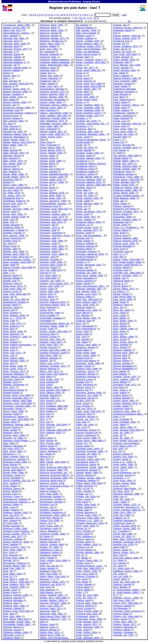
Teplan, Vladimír (11, 510)
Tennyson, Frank (11, 496)
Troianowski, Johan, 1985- (89, 619)
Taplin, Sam (9, 219)
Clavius (96, 2)
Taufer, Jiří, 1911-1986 (14, 299)
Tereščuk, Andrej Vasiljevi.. (16, 531)
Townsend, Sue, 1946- (87, 395)
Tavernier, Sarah (11, 307)
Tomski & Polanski (85, 257)
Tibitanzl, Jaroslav (49, 358)
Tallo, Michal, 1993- (13, 163)
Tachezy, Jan (9, 105)
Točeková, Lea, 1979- (51, 584)
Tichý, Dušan (46, 403)
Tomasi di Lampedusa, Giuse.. (91, 140)
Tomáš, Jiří (81, 145)
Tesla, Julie (8, 614)
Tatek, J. (7, 273)
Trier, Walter (82, 558)
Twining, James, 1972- (124, 552)
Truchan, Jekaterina (123, 116)
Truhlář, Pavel (120, 108)
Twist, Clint (118, 555)
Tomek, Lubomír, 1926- (87, 198)
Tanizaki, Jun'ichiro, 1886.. (16, 209)
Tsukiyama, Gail (121, 222)
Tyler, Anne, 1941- (122, 600)
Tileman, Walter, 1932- (51, 449)
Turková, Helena (121, 454)
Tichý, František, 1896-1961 (54, 406)
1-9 (30, 15)
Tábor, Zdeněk (10, 36)
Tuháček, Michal (121, 267)
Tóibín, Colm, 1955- (50, 606)
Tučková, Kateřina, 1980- (125, 238)
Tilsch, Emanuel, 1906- (51, 470)
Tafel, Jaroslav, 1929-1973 (16, 84)
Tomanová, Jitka (84, 129)
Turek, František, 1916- (124, 422)
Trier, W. (80, 555)
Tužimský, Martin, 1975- (125, 504)
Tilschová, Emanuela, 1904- (54, 478)
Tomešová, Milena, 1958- (89, 222)
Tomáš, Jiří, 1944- (85, 148)
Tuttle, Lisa (118, 496)
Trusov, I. (117, 140)
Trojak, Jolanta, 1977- (87, 624)
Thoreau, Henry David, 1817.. (55, 283)
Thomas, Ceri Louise (50, 169)
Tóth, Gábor (82, 342)
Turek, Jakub (119, 425)
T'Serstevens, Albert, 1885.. (17, 25)
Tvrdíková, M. (119, 518)
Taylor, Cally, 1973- (12, 323)
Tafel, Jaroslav (10, 81)
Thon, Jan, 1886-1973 (51, 270)
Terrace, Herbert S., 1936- (16, 542)
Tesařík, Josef (10, 590)
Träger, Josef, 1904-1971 (89, 411)
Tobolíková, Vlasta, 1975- (52, 582)
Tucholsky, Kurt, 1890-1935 (126, 273)
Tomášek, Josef (84, 155)
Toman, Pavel (83, 94)
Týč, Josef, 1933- (121, 568)
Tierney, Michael (48, 369)
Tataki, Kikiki (9, 265)
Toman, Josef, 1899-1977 (89, 70)
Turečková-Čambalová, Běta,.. (128, 414)
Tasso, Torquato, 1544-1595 (17, 262)
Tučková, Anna (120, 235)
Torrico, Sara (82, 331)
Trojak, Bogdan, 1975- (87, 622)
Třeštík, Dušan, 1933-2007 (126, 179)
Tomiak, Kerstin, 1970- (87, 227)
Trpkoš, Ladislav (121, 76)
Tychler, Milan (119, 579)
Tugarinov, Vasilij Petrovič (126, 265)
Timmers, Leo (47, 507)
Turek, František (121, 419)
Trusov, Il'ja (118, 142)
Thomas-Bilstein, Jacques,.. (54, 203)
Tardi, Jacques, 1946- (14, 235)
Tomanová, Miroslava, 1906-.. (91, 134)
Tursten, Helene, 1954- (124, 483)
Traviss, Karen (83, 446)
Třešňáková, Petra (122, 171)
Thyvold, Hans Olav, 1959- (53, 350)
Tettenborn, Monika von (52, 41)
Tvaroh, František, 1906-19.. (127, 510)
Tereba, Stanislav (12, 526)
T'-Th (75, 18)
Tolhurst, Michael (48, 630)
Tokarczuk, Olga (48, 611)
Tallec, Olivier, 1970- (13, 161)
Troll (115, 33)
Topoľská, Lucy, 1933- (87, 310)
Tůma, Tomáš (119, 339)
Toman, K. (81, 76)
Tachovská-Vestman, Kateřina (18, 113)
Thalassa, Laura (48, 68)
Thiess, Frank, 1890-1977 (53, 134)
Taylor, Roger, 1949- (13, 366)
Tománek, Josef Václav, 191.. (91, 124)
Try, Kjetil (117, 153)
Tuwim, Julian (119, 502)
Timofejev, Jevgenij (49, 510)
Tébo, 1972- (9, 387)
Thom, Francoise (48, 145)
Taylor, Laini (9, 350)
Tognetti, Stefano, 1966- (52, 600)
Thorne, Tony (46, 294)
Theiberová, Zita (48, 81)
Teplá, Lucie (9, 507)
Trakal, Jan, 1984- (85, 425)
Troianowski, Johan (86, 616)
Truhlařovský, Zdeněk (124, 113)
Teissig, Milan (10, 422)
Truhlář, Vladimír (121, 110)
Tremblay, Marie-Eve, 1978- (90, 523)
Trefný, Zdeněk (83, 491)
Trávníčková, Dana (85, 462)
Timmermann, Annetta (51, 499)
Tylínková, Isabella (122, 606)
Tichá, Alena (46, 377)
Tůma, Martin (119, 318)
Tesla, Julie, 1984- (12, 616)
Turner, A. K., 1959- (122, 462)
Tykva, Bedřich (120, 587)
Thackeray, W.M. (48, 57)
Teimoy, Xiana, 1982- (13, 411)
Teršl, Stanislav (10, 555)
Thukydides (45, 321)
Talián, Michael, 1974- (14, 153)
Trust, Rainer (119, 150)
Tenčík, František (11, 478)
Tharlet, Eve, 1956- (49, 76)
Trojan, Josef (82, 630)
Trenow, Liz (82, 528)
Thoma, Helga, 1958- (50, 148)
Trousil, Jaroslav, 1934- (124, 70)
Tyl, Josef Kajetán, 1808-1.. (126, 590)
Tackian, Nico (10, 76)
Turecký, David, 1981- (124, 401)
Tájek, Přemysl (10, 126)
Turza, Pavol (119, 486)
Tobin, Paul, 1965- (49, 574)
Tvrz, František (120, 531)
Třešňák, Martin (120, 158)
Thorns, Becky (47, 297)
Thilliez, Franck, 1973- (51, 137)
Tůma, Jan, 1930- (122, 310)
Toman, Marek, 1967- (87, 89)
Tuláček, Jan (119, 278)
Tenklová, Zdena (11, 489)
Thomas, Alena (47, 158)
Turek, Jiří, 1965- (121, 438)
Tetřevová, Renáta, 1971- (52, 38)
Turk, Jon (117, 451)
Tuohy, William (120, 382)
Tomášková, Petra (85, 169)
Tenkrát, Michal (10, 491)
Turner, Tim (118, 470)
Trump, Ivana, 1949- (123, 132)
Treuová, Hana (83, 539)
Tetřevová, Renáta (49, 36)
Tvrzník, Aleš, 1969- (123, 534)
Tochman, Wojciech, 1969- (53, 603)
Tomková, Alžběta (85, 243)
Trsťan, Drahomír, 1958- (125, 81)
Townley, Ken (82, 390)
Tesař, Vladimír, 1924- (14, 584)
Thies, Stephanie (48, 129)
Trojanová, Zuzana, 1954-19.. (128, 28)
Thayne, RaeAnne (49, 78)
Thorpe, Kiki (46, 310)
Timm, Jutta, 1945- (49, 494)
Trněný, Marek (83, 590)
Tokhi (42, 622)
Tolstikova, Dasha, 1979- (88, 46)
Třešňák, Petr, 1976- (123, 163)
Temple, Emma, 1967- (14, 467)
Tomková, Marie (84, 249)
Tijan (42, 435)
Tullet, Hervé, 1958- (123, 299)
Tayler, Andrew (10, 313)
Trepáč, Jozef (83, 534)
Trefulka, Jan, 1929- (86, 496)
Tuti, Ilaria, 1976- (121, 491)
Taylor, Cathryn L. (12, 326)
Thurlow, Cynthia (48, 337)
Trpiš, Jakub (119, 73)
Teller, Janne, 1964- (13, 451)
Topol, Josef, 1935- (85, 305)
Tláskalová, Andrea (49, 552)
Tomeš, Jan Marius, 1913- (89, 211)
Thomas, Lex (46, 190)
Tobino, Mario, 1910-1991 (53, 576)
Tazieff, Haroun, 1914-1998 (17, 377)
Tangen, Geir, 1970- (13, 203)
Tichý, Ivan (45, 414)
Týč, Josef (118, 566)
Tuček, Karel (119, 233)
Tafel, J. (7, 78)
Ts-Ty (96, 18)
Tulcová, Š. (118, 283)
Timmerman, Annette (50, 496)
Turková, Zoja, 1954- (123, 457)
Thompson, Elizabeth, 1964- (54, 219)
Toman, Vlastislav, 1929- (88, 108)
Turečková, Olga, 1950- (125, 411)
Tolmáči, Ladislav (84, 38)
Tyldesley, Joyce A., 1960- (126, 598)
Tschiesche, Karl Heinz (124, 209)
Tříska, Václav (120, 203)
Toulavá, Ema (83, 358)
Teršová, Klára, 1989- (14, 558)
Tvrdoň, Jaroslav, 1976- (125, 526)
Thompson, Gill (47, 225)
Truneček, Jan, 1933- (123, 134)
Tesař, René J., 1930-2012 (16, 582)
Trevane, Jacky (83, 542)
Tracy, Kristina (83, 406)
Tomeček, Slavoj (84, 187)
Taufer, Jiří (8, 297)
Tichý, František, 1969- (51, 409)
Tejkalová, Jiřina (11, 433)
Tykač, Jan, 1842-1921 (124, 582)
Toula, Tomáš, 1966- (86, 355)
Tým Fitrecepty (120, 608)
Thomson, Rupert (48, 267)
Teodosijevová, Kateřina (15, 499)
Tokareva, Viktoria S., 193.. (53, 619)
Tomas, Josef (82, 137)
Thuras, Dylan (47, 329)
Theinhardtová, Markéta (52, 89)
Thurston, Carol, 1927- (51, 342)
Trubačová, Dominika (123, 92)
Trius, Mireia (82, 582)
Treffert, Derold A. (85, 486)
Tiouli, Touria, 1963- (50, 526)
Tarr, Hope (8, 243)
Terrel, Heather (10, 544)
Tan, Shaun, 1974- (12, 195)
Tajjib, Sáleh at (10, 129)
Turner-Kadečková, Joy (124, 473)
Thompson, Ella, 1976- (51, 222)
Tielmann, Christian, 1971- (53, 366)
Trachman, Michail (85, 417)
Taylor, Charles (10, 342)
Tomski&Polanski (84, 259)
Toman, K (80, 73)
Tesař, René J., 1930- (14, 579)
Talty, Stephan (10, 171)
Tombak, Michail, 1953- (88, 177)
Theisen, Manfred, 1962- (52, 94)
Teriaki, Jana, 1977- (13, 536)
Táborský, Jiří (10, 65)
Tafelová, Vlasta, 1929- (14, 89)
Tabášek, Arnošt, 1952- (15, 28)
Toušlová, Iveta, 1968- (87, 369)
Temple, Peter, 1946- (13, 473)
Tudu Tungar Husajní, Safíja (127, 262)
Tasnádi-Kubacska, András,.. (17, 259)
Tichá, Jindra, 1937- (50, 379)
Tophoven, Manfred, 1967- (89, 289)
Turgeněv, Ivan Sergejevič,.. (127, 443)
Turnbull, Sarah (120, 459)
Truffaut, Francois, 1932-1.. (126, 105)
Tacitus (6, 73)
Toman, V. (81, 102)
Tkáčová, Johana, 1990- (52, 544)
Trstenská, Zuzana (122, 84)
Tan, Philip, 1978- (12, 193)
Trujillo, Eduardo (121, 118)
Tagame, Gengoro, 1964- (16, 92)
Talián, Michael (10, 150)
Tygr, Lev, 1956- (121, 576)
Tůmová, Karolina (122, 363)
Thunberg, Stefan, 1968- (52, 326)
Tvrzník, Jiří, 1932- (122, 536)
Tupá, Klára (118, 387)
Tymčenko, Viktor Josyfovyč (127, 611)
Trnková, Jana (83, 600)
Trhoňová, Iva (83, 547)
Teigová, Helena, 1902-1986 (17, 401)
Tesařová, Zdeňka (12, 608)
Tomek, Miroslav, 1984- (88, 203)
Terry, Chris (8, 552)
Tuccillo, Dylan (120, 225)
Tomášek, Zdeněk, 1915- (88, 158)
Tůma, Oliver (119, 331)
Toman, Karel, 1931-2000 (89, 86)
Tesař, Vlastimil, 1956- (14, 587)
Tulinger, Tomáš (121, 294)
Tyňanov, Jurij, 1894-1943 (126, 616)
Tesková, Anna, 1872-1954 (16, 611)
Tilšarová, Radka (48, 491)
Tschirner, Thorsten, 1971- (126, 211)
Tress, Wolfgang (84, 536)
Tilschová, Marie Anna (51, 481)
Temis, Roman (10, 465)
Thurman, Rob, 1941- (51, 339)
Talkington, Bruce (12, 155)
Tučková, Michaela (122, 246)
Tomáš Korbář (83, 142)
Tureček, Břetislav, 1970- (125, 403)
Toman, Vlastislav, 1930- (88, 110)
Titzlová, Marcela (48, 542)
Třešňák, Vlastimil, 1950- (125, 166)
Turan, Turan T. (120, 390)
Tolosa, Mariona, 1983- (87, 44)
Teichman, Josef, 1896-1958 (17, 403)
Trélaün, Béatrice (84, 507)
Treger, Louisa (83, 499)
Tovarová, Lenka (84, 379)
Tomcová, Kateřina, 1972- (89, 182)
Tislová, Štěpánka (49, 531)
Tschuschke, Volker (122, 217)
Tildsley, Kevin (47, 446)
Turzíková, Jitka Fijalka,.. (125, 489)
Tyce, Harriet (119, 563)
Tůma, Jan (118, 307)
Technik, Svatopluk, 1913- (16, 398)
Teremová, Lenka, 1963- (15, 528)
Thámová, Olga (47, 70)
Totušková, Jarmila (85, 347)
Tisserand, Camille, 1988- (53, 534)
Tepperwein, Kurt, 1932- (15, 518)
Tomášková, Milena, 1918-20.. (91, 163)
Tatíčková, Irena (11, 283)
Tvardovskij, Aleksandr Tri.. (126, 507)
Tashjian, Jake (10, 249)
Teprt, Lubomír (10, 520)
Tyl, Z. (116, 595)
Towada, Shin (83, 382)
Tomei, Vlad (82, 190)
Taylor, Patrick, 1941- (13, 358)
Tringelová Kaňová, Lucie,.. (90, 566)
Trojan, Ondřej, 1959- (87, 632)
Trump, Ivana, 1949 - (123, 129)
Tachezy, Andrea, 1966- (15, 102)
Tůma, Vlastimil (120, 345)
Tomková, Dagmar (85, 246)
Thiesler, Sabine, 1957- (51, 132)
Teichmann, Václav (12, 409)
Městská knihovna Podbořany (64, 2)
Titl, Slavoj (45, 536)
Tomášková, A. (83, 161)
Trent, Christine (83, 531)
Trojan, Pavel (82, 635)
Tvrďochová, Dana (122, 523)
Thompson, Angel (49, 211)
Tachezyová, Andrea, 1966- (17, 108)
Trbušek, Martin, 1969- (87, 473)
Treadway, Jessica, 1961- (89, 478)
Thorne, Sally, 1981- (50, 291)
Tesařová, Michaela (13, 600)
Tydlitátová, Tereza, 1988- (126, 571)
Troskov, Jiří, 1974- (122, 52)
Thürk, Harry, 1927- (49, 345)
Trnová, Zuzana (84, 608)
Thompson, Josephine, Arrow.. (55, 235)
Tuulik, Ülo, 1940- (121, 499)
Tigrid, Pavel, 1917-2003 (52, 374)
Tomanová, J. (82, 126)
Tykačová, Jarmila (122, 584)
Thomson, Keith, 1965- (51, 262)
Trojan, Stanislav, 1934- (88, 638)
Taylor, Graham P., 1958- (15, 337)
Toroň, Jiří (81, 323)
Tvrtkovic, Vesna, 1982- (125, 528)
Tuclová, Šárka (120, 230)
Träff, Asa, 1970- (84, 409)
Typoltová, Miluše (121, 630)
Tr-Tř (89, 18)
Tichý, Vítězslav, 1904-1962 (54, 430)
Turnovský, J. (119, 478)
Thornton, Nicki (47, 299)
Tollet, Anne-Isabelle (86, 33)
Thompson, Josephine (51, 233)
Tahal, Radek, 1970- (13, 97)
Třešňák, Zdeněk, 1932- (125, 169)
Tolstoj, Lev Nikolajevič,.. (88, 52)
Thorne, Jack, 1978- (50, 286)
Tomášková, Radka (85, 171)
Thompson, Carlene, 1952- (53, 214)
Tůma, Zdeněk (120, 347)
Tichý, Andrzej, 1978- (50, 401)
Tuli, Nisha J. (119, 291)
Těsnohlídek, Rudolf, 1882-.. (17, 622)
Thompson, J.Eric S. (50, 227)
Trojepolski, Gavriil (122, 30)
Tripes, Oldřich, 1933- (87, 571)
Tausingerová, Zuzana (14, 302)
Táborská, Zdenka (12, 57)
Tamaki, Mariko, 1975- (14, 177)
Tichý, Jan (45, 422)
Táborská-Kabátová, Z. (14, 62)
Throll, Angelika (47, 315)
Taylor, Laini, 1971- (12, 353)
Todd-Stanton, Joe (49, 592)
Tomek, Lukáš (83, 201)
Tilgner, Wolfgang (48, 451)
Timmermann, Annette (51, 502)
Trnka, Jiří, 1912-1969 (87, 595)
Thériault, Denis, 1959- (51, 108)
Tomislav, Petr (83, 238)
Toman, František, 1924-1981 (91, 62)
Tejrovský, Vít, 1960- (13, 438)
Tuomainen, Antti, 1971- (125, 385)
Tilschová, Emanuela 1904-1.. (55, 475)
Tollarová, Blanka (84, 28)
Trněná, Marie (83, 587)
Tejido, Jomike (10, 430)
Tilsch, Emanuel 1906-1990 (54, 467)
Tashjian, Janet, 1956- (14, 254)
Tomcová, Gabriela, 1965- (89, 179)
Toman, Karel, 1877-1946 (89, 84)
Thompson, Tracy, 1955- (52, 254)
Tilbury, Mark (46, 438)
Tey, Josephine (47, 52)
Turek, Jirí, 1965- (121, 433)
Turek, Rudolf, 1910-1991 (126, 441)
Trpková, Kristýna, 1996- (125, 78)
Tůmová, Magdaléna (123, 369)
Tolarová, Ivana (47, 627)
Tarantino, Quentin (12, 233)
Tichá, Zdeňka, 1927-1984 (53, 390)
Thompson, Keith (48, 243)
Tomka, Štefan (83, 241)
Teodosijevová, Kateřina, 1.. (17, 502)
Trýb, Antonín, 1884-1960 (125, 155)
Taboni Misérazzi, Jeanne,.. (17, 33)
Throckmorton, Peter (50, 313)
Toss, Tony (81, 337)
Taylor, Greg (9, 339)
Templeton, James (12, 475)
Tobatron (44, 563)
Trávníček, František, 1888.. (90, 451)
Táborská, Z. (9, 52)
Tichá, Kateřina (47, 382)
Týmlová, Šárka (120, 614)
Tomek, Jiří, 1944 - (85, 193)
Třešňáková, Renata (123, 174)
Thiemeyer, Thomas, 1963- (53, 118)
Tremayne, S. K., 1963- (88, 520)
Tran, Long (81, 427)
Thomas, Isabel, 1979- (51, 179)
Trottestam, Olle (121, 62)
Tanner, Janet (10, 211)
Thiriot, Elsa (46, 142)
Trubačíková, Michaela (124, 89)
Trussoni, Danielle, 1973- (125, 148)
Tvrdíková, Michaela (123, 520)
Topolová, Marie (84, 307)
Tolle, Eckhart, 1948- (86, 30)
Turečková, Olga (121, 409)
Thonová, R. (46, 273)
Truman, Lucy (119, 121)
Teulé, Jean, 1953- (49, 49)
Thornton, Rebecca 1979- (53, 302)
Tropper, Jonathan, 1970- (125, 46)
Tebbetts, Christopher (14, 385)
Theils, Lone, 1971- (49, 86)
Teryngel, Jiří (9, 560)
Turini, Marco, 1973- (123, 446)
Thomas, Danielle (49, 171)
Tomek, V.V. (82, 206)
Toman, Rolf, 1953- (85, 97)
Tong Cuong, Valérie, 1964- (90, 275)
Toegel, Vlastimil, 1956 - (52, 595)
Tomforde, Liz (83, 225)
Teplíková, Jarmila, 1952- (16, 512)
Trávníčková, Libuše (86, 465)
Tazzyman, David (12, 379)
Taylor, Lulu (8, 355)
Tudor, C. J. (118, 254)
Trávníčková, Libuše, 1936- (90, 467)
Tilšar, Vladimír (47, 489)
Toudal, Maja (82, 350)
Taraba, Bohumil (11, 225)
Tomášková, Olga (85, 166)
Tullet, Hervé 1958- (122, 297)
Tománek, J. (82, 118)
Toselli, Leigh (82, 334)
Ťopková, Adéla (84, 297)
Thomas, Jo (46, 185)
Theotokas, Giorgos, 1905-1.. (55, 105)
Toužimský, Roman (85, 374)
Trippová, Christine (85, 576)
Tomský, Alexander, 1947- (89, 265)
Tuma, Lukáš (119, 315)
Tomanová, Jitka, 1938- (88, 132)
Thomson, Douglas (49, 259)
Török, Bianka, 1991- (86, 318)
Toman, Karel (82, 78)
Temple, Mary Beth (12, 470)
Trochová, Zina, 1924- (87, 614)
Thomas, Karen (47, 187)
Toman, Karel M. (84, 81)
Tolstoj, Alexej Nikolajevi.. (89, 49)
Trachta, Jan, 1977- (86, 419)
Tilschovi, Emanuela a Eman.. (55, 486)
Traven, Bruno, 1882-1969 (89, 441)
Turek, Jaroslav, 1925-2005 (126, 430)
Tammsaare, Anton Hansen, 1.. (19, 187)
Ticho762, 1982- (48, 398)
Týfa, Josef (118, 574)
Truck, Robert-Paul (122, 100)
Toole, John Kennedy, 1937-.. (91, 286)
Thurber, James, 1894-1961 (54, 331)
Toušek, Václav (83, 366)
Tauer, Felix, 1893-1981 (15, 294)
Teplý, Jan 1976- (11, 515)
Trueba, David (120, 102)
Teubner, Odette (48, 46)
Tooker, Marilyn (83, 283)
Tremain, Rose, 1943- (87, 515)
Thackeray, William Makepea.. (55, 60)
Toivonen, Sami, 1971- (51, 608)
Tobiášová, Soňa (48, 571)
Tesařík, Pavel (10, 592)
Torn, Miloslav (83, 315)
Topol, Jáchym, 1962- (87, 302)
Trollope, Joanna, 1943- (125, 38)
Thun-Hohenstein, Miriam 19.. (55, 323)
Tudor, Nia (118, 257)
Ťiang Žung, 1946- (49, 355)
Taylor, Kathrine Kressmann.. (18, 345)
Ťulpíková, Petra (121, 305)
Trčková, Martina (84, 475)
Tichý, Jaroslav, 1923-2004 (53, 425)
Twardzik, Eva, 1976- (123, 544)
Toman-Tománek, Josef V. (89, 113)
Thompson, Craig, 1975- (52, 217)
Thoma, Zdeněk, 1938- (51, 153)
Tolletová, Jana (83, 36)
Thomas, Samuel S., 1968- (53, 201)
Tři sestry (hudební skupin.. (126, 195)
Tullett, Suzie (119, 302)
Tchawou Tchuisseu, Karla (53, 353)
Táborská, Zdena (11, 54)
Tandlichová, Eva (11, 198)
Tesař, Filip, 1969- (12, 568)
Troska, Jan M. (120, 49)
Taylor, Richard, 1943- (14, 361)
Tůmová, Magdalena (123, 366)
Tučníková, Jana (121, 251)
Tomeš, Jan (82, 209)
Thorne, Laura (47, 289)
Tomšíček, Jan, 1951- (87, 273)
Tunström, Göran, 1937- (125, 377)
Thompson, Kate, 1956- (52, 241)
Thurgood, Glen (48, 334)
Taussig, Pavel (10, 305)
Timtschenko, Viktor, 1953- (53, 515)
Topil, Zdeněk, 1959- (86, 291)
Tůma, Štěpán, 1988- (123, 337)
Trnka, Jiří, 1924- (84, 598)
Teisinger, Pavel (11, 414)
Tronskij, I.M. (119, 44)
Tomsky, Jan (82, 267)
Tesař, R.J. (8, 576)
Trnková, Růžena (84, 606)
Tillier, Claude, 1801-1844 (53, 462)
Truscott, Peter (120, 137)
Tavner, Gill (8, 310)
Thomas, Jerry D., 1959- (52, 182)
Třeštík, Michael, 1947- (124, 182)
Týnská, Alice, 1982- (123, 622)
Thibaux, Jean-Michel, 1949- (54, 113)
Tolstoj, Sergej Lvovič (86, 54)
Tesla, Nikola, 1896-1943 (15, 619)
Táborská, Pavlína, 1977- (16, 49)
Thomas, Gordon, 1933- (52, 177)
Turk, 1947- (118, 449)
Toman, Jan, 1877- (85, 68)
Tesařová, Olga (10, 603)
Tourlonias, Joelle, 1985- (88, 363)
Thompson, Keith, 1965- (52, 246)
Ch (52, 15)
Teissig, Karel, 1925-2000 (16, 419)
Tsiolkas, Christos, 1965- (125, 219)
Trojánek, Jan (119, 25)
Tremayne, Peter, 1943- (88, 518)
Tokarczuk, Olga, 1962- (51, 614)
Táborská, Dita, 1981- (14, 38)
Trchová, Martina (84, 550)
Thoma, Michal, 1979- (51, 150)
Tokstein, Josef (47, 624)
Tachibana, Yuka (11, 110)
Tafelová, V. (9, 86)
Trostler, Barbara (121, 57)
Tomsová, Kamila (84, 270)
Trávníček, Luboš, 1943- (88, 459)
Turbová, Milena (121, 395)
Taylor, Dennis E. (11, 334)
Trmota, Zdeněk (84, 584)
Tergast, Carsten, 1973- (15, 534)
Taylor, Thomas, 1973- (14, 371)
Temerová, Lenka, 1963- (15, 462)
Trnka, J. (80, 592)
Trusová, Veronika (122, 145)
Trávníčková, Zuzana (86, 470)
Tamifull (7, 182)
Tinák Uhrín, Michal (49, 518)
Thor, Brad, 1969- (49, 275)
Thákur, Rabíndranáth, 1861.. (55, 65)
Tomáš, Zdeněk (84, 150)
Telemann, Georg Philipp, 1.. (17, 441)
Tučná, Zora (119, 249)
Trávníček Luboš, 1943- (88, 449)
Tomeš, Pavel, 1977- (86, 217)
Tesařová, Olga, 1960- (14, 606)
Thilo (42, 140)
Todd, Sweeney (47, 590)
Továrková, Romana (86, 377)
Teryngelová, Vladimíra (14, 563)
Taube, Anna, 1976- (13, 286)
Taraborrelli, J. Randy (14, 230)
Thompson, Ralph (49, 251)
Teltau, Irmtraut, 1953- (14, 457)
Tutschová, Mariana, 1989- (126, 494)
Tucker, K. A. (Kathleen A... (126, 227)
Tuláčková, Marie (121, 281)
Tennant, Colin (10, 494)
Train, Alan (81, 422)
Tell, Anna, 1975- (11, 449)
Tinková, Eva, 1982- (50, 520)
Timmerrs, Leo (47, 504)
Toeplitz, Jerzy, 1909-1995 (53, 598)
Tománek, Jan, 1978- (86, 121)
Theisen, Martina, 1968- (52, 97)
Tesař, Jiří (8, 571)
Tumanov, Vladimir (122, 350)
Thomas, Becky (47, 163)
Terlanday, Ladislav (12, 539)
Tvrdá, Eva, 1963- (122, 515)
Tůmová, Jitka (120, 358)
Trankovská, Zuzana (86, 430)
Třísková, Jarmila (121, 206)
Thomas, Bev (46, 166)
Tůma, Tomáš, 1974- (123, 342)
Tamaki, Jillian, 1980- (13, 174)
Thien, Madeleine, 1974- (52, 121)
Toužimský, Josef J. (86, 371)
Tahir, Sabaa (9, 100)
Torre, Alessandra (85, 326)
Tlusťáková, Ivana (49, 555)
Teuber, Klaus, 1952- (50, 44)
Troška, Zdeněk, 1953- (124, 60)
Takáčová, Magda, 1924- (15, 134)
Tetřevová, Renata (49, 33)
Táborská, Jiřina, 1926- (15, 44)
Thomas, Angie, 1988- (51, 161)
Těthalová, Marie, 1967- (52, 25)
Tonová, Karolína (84, 281)
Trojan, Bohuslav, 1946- (88, 627)
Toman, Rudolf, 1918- (87, 100)
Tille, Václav (46, 454)
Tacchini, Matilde (11, 70)
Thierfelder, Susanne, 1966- (54, 124)
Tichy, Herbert (47, 411)
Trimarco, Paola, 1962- (87, 560)
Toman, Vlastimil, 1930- (88, 105)
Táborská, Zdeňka (12, 60)
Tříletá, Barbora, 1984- (124, 198)
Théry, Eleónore (48, 110)
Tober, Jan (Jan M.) (49, 566)
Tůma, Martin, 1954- (123, 321)
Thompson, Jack (48, 230)
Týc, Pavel (118, 560)
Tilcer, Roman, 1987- (50, 443)
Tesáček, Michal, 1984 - (15, 566)
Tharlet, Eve (46, 73)
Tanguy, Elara (10, 206)
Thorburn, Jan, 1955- (50, 281)
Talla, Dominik (10, 158)
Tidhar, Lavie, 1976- (50, 363)
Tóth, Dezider (83, 339)
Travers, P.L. (82, 443)
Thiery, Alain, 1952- (49, 126)
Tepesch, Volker (11, 504)
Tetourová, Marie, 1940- (52, 30)
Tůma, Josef (119, 313)
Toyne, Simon (83, 403)
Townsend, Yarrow (85, 398)
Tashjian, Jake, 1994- (14, 251)
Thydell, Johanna (48, 347)
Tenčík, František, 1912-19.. (17, 481)
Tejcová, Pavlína (11, 427)
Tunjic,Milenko (120, 374)
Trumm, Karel (119, 126)
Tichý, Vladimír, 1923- (51, 433)
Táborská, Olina (11, 46)
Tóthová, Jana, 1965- (87, 345)
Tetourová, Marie (48, 28)
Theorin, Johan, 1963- (51, 102)
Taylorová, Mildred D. (14, 374)
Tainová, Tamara (11, 118)
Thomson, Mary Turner (51, 265)
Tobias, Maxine (47, 568)
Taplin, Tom (8, 222)
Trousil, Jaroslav (121, 68)
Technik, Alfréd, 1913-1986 (16, 395)
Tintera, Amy (46, 523)
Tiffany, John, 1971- (50, 371)
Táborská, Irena (11, 41)
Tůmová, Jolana (121, 361)
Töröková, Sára (84, 321)
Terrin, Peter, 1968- (13, 550)
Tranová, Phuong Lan (87, 433)
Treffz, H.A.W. (83, 489)
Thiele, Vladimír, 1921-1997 (54, 116)
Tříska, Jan (118, 201)
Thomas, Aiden (47, 155)
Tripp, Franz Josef (85, 574)
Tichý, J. (44, 419)
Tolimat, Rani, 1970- (50, 632)
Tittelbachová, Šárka (50, 539)
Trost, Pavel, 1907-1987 (125, 54)
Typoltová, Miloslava (123, 627)
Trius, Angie (82, 579)
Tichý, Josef (46, 427)
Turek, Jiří (118, 435)
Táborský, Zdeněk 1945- (15, 68)
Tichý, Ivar (45, 417)
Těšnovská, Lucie (12, 635)
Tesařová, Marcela (12, 598)
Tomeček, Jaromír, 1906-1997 (91, 185)
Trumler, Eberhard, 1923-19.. (127, 124)
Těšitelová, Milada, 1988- (16, 632)
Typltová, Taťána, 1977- (125, 624)
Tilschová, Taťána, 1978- (52, 483)
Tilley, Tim (45, 459)
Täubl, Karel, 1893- (13, 289)
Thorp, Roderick (48, 307)
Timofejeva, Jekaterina (51, 512)
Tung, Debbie (119, 371)
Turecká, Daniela (121, 398)
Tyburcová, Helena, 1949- (126, 558)
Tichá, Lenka (46, 385)
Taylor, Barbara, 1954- (14, 315)
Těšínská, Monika (12, 627)
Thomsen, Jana (47, 257)
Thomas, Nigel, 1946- (51, 195)
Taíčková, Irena (11, 116)
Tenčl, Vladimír (10, 483)
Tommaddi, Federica (86, 251)
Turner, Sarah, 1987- (123, 467)
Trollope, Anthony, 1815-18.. (127, 36)
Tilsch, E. (44, 465)
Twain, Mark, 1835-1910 (125, 539)
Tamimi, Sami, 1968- (13, 185)
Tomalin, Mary (83, 57)
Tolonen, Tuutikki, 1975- (88, 41)
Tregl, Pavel (82, 502)
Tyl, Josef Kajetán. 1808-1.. (126, 592)
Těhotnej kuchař (11, 393)
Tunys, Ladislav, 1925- (124, 379)
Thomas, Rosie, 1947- (51, 198)
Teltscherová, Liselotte (14, 459)
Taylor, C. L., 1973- (12, 318)
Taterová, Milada (11, 278)
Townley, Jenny (83, 387)
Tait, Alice (8, 124)
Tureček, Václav (121, 406)
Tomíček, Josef (83, 233)
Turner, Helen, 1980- (123, 465)
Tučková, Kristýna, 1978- (125, 241)
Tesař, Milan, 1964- (12, 574)
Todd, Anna (45, 587)
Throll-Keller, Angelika (51, 318)
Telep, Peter (9, 443)
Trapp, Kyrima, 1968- (86, 438)
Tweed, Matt (119, 547)
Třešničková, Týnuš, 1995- (126, 177)
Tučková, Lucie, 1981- (124, 243)
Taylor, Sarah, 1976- (13, 369)
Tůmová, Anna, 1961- (123, 353)
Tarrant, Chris (10, 246)
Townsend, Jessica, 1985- (89, 393)
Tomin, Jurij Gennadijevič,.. (89, 235)
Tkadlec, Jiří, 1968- (49, 547)
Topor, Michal (82, 313)
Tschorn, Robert (121, 214)
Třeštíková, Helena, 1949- (126, 187)
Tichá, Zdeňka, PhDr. (50, 393)
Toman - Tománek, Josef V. (89, 60)
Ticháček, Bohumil (49, 395)
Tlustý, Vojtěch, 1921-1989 (53, 560)
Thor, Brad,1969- (48, 278)
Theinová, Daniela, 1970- (52, 92)
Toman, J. (81, 65)
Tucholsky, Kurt (120, 270)
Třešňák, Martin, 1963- (124, 161)
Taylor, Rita (8, 363)
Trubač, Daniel (120, 86)
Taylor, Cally (9, 321)
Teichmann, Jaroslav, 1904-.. (17, 406)
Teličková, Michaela (13, 446)
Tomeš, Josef (82, 214)
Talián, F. (7, 148)
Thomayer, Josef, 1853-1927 (54, 209)
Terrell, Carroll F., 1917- (15, 547)
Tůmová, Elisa (120, 355)
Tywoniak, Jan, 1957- (123, 635)
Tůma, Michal (119, 323)
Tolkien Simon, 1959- (50, 635)
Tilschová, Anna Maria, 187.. (54, 473)
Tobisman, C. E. (48, 579)
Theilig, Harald (47, 84)
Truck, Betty (119, 97)
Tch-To (82, 18)
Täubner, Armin (11, 291)
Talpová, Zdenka (11, 169)
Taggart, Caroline (12, 94)
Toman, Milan (82, 92)
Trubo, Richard (120, 94)
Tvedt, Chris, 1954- (122, 512)
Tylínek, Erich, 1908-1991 (126, 603)
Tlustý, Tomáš (47, 558)
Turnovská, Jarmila (122, 475)
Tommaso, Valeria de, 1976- (90, 254)
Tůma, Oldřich (120, 326)
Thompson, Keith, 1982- (52, 249)
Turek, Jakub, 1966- (123, 427)
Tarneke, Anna (10, 241)
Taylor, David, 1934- (13, 331)
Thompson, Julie (48, 238)
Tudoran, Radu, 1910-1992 (126, 259)
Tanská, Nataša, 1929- (14, 217)
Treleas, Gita (82, 510)
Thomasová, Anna (49, 206)
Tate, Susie (8, 270)
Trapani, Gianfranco (86, 435)
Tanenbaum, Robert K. (14, 201)
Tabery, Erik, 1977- (12, 30)
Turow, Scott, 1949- (122, 481)
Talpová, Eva (9, 166)
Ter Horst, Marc (11, 523)
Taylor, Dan (8, 329)
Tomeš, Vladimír (84, 219)
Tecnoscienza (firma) (13, 390)
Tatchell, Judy (10, 281)
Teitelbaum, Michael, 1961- (17, 425)
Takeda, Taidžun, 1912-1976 (17, 142)
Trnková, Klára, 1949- (87, 603)
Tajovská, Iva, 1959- (13, 132)
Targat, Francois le (12, 238)
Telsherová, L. (10, 454)
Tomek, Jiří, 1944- (85, 195)
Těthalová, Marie (11, 638)
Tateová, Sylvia (10, 275)
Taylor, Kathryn (10, 347)
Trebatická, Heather (86, 481)
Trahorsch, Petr (84, 414)
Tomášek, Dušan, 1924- (88, 153)
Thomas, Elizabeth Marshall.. (54, 174)
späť (124, 15)
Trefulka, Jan (82, 494)
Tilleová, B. (45, 457)
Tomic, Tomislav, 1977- (87, 230)
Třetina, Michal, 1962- (124, 193)
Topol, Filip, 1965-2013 (87, 299)
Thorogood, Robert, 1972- (53, 305)
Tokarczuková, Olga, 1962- (53, 616)
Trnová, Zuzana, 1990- (87, 611)
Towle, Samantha (85, 385)
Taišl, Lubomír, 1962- (13, 121)
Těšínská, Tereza (12, 630)
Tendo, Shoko (10, 486)
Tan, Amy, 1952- (11, 190)
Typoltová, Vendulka (123, 632)
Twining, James (120, 550)
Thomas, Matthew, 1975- (52, 193)
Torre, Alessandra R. (86, 329)
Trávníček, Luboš (84, 457)
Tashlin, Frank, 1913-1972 (16, 257)
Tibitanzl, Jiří (46, 361)
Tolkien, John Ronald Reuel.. (54, 638)
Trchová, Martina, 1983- (88, 552)
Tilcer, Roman (47, 441)
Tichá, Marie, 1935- (49, 387)
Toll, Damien (82, 25)
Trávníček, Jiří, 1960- (86, 454)
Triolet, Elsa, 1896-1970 (88, 568)
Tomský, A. (81, 262)
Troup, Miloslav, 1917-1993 (126, 65)
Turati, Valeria (119, 393)
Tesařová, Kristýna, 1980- (16, 595)
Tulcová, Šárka (120, 286)
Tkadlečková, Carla (49, 550)
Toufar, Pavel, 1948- (86, 353)
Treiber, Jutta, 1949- (86, 504)
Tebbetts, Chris (10, 382)
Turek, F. (117, 417)
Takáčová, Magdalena (14, 137)
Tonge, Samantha (85, 278)
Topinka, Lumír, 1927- (87, 294)
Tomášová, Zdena (85, 174)
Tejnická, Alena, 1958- (14, 435)
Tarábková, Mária (12, 227)
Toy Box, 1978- (83, 401)
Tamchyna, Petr (11, 179)
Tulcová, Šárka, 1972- (124, 289)
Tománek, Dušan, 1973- (88, 116)
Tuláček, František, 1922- (125, 275)
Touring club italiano (86, 361)
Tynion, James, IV (122, 619)
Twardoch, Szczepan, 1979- (127, 542)
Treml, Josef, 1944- (86, 526)
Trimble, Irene (83, 563)
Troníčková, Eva (121, 41)
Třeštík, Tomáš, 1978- (124, 185)
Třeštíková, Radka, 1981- (125, 190)
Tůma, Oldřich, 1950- (123, 329)
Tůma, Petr (118, 334)
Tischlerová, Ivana (49, 528)
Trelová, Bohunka (85, 512)
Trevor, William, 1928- (87, 544)
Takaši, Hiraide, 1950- (14, 140)
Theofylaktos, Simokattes (52, 100)
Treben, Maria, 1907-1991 (89, 483)
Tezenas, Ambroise (49, 54)
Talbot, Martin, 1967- (13, 145)
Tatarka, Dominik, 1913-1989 (18, 267)
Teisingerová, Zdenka (14, 417)
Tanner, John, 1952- (13, 214)
